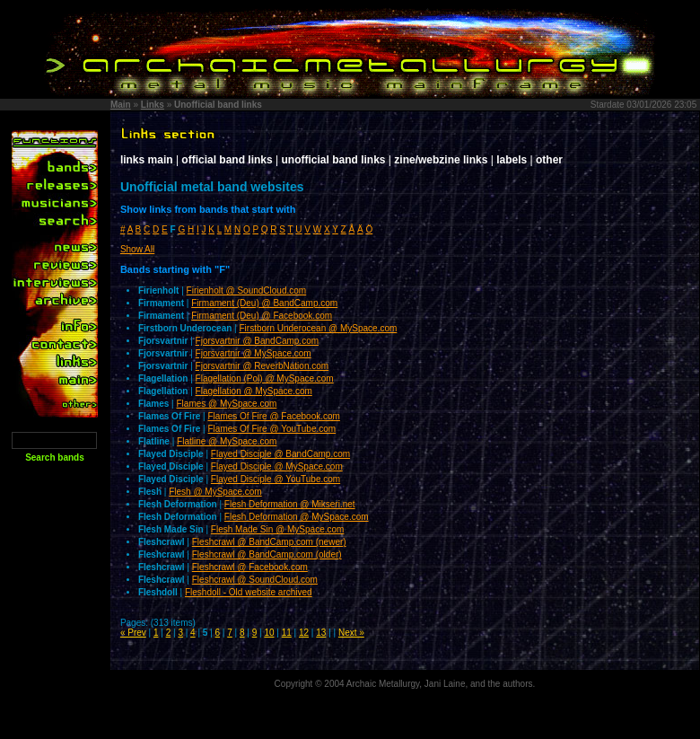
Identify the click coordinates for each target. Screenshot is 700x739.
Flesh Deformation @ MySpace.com (297, 517)
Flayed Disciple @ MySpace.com (277, 466)
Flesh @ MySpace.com (215, 492)
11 (287, 633)
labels (512, 160)
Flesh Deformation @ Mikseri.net (290, 504)
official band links (227, 160)
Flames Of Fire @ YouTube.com (272, 429)
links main (147, 160)
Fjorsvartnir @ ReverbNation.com (262, 366)
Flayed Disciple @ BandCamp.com (280, 454)
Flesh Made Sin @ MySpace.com (278, 529)
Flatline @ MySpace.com (227, 441)
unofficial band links (334, 160)
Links (153, 105)
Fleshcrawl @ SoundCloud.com (255, 580)
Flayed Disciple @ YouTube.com (276, 479)
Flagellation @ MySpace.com (254, 391)
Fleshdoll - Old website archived (249, 592)
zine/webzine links (441, 160)
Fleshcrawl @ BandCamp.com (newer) (269, 542)
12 (304, 633)
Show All (137, 249)
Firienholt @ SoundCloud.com (247, 290)
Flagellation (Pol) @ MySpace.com (265, 378)
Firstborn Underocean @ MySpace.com (319, 328)
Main (121, 105)
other (549, 160)
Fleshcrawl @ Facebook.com (250, 567)
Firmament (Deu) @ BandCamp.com (264, 303)
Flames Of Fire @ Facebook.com (274, 416)
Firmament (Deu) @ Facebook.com (262, 316)
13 (321, 633)
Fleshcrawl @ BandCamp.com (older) (267, 554)
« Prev (133, 633)
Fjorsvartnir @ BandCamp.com (257, 341)
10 (269, 633)
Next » (351, 633)
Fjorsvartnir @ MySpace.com (254, 353)
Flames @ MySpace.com (227, 404)
